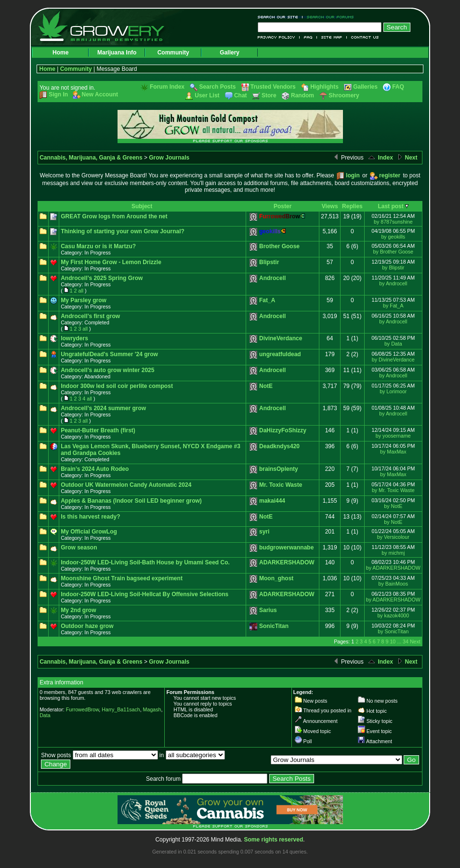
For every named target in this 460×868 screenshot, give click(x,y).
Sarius (268, 610)
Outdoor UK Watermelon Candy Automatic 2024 (126, 485)
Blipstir (269, 262)
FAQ (308, 37)
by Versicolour (393, 537)
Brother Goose (279, 246)
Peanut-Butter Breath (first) (98, 430)
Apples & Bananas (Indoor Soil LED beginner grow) (131, 501)
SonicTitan (274, 626)
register (390, 175)
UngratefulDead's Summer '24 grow (109, 354)
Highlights (324, 87)
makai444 (272, 501)
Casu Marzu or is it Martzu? (98, 246)
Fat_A (267, 300)
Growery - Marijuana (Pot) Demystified (107, 27)
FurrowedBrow (83, 709)
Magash (152, 709)
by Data (393, 344)
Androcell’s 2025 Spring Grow (102, 278)
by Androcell (393, 283)
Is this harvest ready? (90, 517)
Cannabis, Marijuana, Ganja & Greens (91, 158)
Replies (352, 206)
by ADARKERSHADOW (393, 568)
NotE (266, 386)
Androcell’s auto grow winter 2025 (107, 370)
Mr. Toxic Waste (281, 485)
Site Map (332, 37)
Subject (142, 206)
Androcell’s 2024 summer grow (103, 408)
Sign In (58, 94)
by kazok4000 (393, 615)
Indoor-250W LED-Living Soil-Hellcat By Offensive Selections (145, 594)
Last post (390, 206)
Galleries (365, 87)
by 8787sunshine (393, 222)
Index (380, 158)
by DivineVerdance (393, 360)
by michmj (393, 553)
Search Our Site (280, 17)
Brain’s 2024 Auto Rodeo (95, 469)
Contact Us (363, 37)
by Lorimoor (393, 391)
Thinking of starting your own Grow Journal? (123, 231)
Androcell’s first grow (90, 316)
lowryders (74, 338)
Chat (241, 95)
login (353, 175)
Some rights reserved (274, 840)
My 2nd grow (78, 610)
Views (330, 206)
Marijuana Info (117, 53)
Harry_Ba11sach (121, 709)
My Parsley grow (84, 300)
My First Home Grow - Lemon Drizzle (111, 262)
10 (393, 641)
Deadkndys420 (279, 446)
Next (407, 158)
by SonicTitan (393, 631)
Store (269, 95)
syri (264, 532)
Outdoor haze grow (87, 626)
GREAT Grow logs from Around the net (114, 216)
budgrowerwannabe (286, 548)
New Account (100, 94)
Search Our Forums (329, 17)
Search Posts (217, 87)
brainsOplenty (279, 469)
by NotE (393, 506)
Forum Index (167, 87)
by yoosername (393, 436)
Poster (283, 206)
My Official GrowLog (89, 532)
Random (302, 95)
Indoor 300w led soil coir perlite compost (117, 386)
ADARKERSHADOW (287, 562)
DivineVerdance (281, 338)
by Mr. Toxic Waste (393, 490)
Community (173, 53)
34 (406, 641)
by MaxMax (393, 452)
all (81, 291)
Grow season (79, 548)
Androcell (272, 278)
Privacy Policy (279, 37)
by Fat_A (393, 306)
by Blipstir (393, 267)
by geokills (393, 237)
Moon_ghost (276, 578)
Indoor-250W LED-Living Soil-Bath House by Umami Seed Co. (145, 562)
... (399, 641)
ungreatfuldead (280, 354)
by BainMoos (393, 584)
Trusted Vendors (273, 87)
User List (207, 95)
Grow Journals (169, 158)
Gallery (230, 53)
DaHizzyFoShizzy (283, 430)
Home (60, 53)
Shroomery (344, 95)
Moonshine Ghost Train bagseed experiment (122, 578)
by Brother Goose (394, 252)
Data (45, 715)
